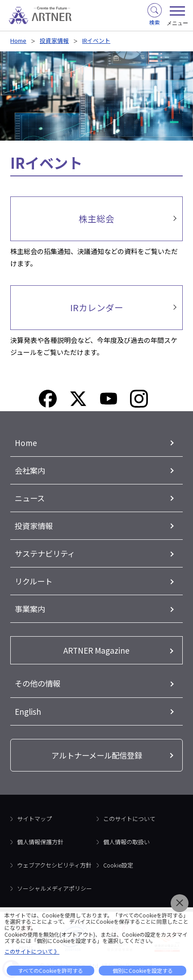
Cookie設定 (118, 865)
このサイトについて (129, 819)
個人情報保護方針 (40, 842)
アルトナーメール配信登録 (97, 755)
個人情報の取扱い (126, 842)
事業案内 (30, 609)
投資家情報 (54, 40)
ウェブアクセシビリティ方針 (54, 865)
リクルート (34, 581)
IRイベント (96, 40)
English (28, 711)
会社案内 (30, 470)
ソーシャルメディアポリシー (55, 888)
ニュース (30, 498)
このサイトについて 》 (32, 951)
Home (18, 40)
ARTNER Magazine (96, 650)
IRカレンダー (97, 307)
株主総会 (96, 219)
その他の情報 (38, 683)
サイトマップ (34, 819)
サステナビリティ (45, 553)
